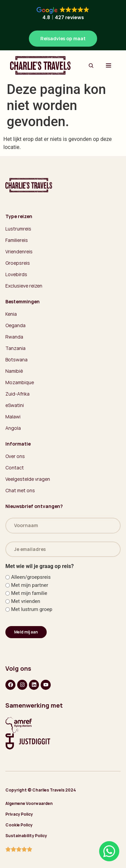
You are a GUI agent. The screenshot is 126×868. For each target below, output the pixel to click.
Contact (15, 468)
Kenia (11, 314)
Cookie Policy (19, 825)
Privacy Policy (19, 814)
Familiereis (17, 240)
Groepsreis (18, 263)
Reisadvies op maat (63, 38)
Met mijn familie (29, 593)
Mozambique (20, 382)
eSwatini (15, 405)
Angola (13, 428)
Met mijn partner (30, 585)
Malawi (13, 417)
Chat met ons (20, 490)
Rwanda (14, 337)
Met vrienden (26, 601)
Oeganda (15, 325)
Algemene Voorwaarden (29, 803)
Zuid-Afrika (17, 394)
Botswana (16, 360)
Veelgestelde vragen (28, 479)
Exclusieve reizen (24, 286)
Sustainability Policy (26, 836)
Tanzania (15, 348)
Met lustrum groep (32, 609)
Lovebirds (16, 274)
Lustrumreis (18, 229)
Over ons (15, 456)
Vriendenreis (19, 251)
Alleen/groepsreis (31, 577)
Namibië (14, 371)
